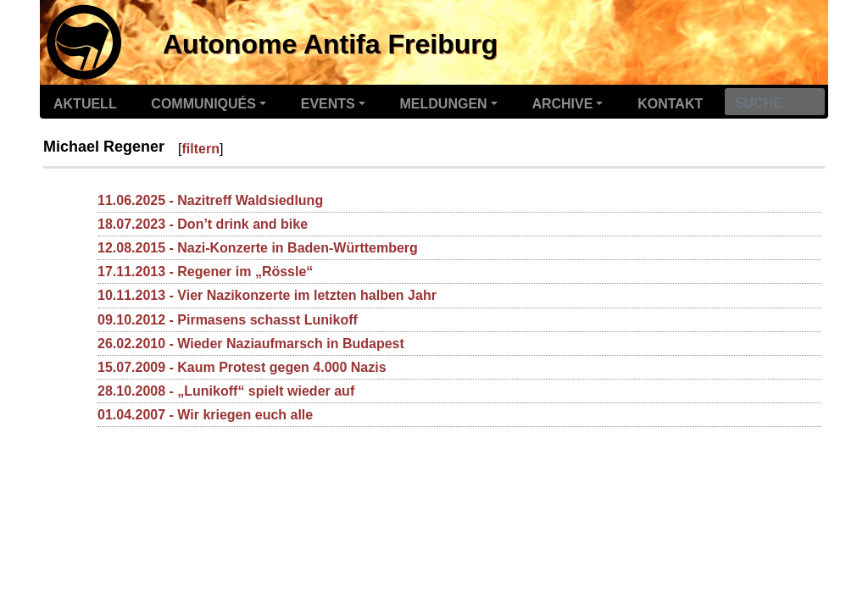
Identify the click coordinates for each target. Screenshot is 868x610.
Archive (562, 104)
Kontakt (670, 104)
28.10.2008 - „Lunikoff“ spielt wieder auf (226, 391)
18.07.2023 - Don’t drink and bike (203, 224)
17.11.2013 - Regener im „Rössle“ (205, 272)
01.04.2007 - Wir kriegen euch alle (205, 415)
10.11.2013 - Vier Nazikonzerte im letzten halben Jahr (267, 295)
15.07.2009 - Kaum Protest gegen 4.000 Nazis (242, 367)
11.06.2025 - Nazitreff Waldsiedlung (210, 200)
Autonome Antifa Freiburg (330, 44)
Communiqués (203, 104)
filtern (201, 149)
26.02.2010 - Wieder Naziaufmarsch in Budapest (251, 344)
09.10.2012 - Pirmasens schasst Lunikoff (228, 320)
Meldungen (444, 104)
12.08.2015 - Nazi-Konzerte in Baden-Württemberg (258, 248)
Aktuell (85, 104)
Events (328, 104)
